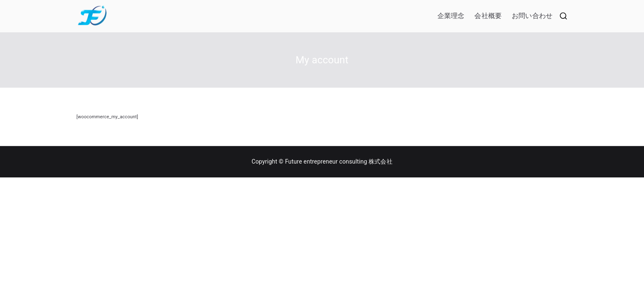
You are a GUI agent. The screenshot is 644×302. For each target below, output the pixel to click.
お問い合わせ (532, 16)
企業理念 (451, 16)
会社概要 (488, 16)
